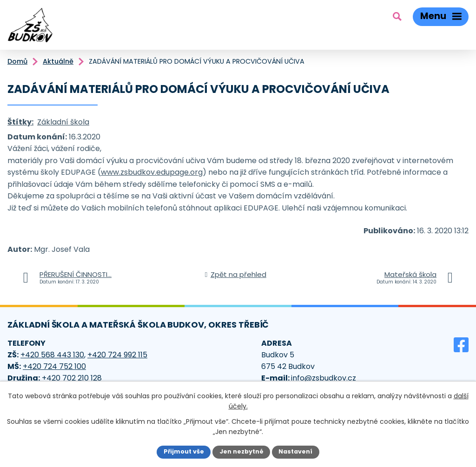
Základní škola (63, 122)
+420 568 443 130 (52, 355)
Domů (17, 61)
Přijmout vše (184, 451)
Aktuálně (58, 61)
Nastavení (295, 451)
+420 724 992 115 (117, 355)
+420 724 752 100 (54, 366)
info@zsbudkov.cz (324, 378)
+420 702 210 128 (72, 378)
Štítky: (20, 122)
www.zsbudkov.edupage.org (152, 172)
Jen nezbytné (241, 451)
